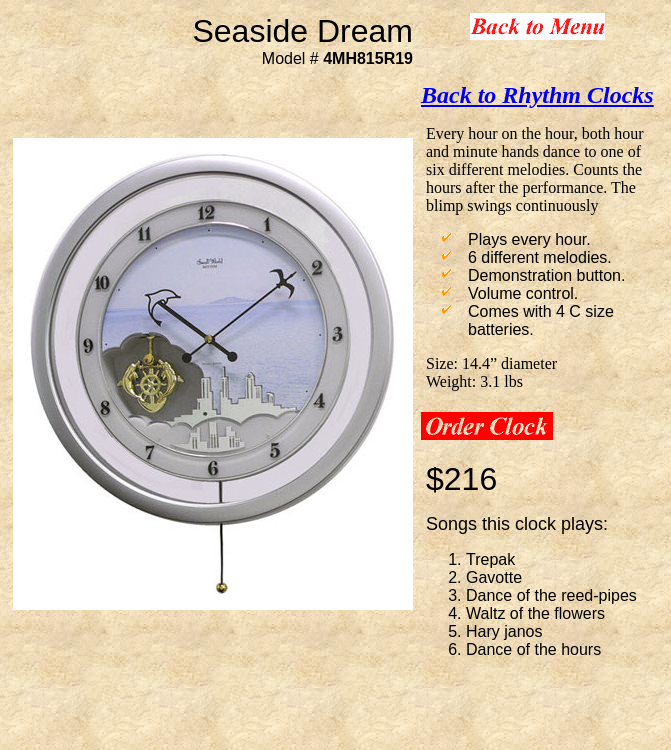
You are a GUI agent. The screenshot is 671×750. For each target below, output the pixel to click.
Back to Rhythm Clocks (537, 95)
